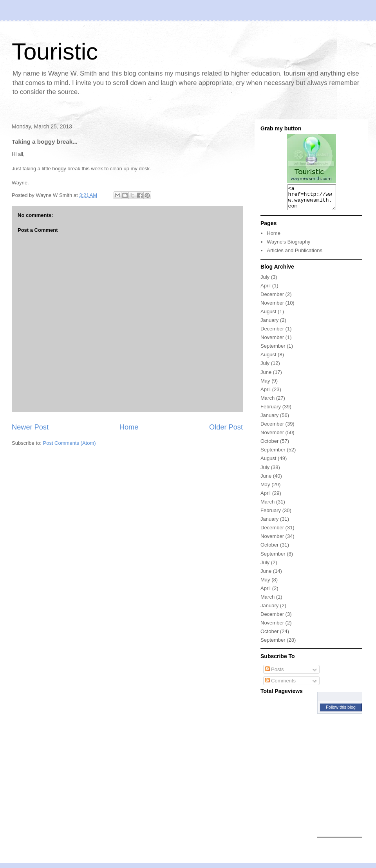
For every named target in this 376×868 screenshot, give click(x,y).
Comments (280, 685)
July (265, 282)
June (266, 377)
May (265, 385)
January (269, 325)
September (273, 351)
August (268, 316)
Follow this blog (341, 712)
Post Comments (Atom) (70, 443)
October (269, 446)
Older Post (226, 427)
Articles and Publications (295, 255)
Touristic (55, 51)
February (271, 411)
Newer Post (30, 427)
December (272, 299)
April (266, 290)
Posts (275, 674)
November (272, 308)
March (268, 403)
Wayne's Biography (288, 246)
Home (129, 427)
